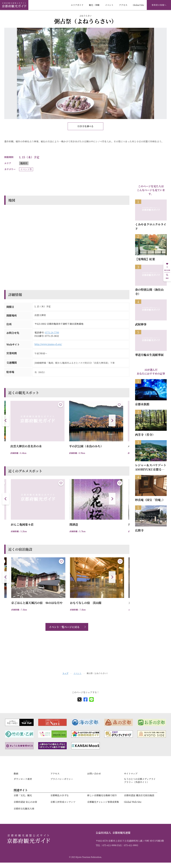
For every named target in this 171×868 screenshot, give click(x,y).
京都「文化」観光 (23, 795)
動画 (16, 774)
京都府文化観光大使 (24, 809)
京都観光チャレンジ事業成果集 (103, 802)
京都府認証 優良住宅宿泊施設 (139, 795)
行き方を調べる (85, 126)
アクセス (123, 5)
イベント (109, 5)
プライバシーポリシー (62, 779)
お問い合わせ (94, 774)
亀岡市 (24, 163)
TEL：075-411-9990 (106, 845)
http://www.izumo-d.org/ (48, 344)
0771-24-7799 (52, 332)
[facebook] (85, 699)
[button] (112, 420)
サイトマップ (131, 774)
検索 (167, 277)
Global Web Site (133, 802)
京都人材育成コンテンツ (63, 802)
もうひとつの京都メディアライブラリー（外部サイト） (140, 781)
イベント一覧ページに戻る (64, 627)
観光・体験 (94, 5)
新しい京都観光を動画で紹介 (102, 795)
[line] (91, 699)
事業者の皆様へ (159, 5)
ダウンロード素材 (23, 779)
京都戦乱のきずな (60, 795)
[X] (80, 699)
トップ (65, 673)
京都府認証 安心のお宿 (25, 802)
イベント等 (26, 169)
